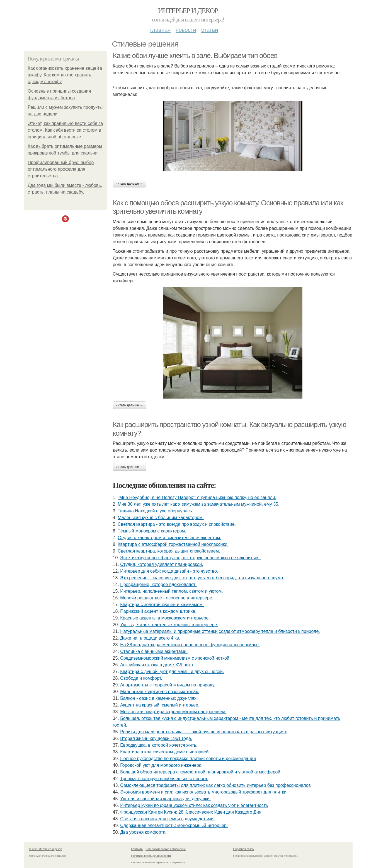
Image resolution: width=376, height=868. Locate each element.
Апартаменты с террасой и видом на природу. (168, 685)
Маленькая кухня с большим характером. (161, 518)
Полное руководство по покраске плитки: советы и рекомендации (188, 759)
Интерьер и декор (188, 11)
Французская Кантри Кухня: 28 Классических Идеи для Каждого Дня (191, 812)
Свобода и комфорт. (141, 678)
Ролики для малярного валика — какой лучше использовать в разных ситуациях (203, 732)
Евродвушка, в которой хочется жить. (159, 745)
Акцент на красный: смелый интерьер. (160, 705)
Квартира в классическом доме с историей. (165, 752)
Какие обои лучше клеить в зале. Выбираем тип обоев (195, 56)
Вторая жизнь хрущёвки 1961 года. (156, 738)
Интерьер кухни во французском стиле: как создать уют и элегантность (194, 805)
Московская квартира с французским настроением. (173, 712)
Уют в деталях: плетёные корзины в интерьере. (169, 625)
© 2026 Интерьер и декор (46, 849)
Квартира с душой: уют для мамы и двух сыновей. (172, 672)
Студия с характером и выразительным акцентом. (169, 538)
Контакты (137, 849)
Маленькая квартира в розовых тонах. (160, 692)
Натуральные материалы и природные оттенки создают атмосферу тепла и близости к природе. (220, 631)
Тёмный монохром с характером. (152, 531)
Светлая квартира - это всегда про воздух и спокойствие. (177, 524)
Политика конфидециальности (151, 856)
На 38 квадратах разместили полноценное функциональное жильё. (190, 645)
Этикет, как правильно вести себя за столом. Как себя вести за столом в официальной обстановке (66, 130)
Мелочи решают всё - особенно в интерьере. (167, 598)
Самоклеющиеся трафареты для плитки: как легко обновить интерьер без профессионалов (215, 785)
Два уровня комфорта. (143, 832)
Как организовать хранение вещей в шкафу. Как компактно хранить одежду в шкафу (65, 75)
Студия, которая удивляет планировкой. (162, 564)
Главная (160, 30)
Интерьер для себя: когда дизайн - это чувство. (169, 571)
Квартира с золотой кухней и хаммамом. (162, 605)
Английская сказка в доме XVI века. (157, 665)
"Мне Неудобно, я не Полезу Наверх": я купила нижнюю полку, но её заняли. (197, 497)
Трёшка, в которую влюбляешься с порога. (164, 779)
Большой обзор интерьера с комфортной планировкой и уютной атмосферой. (201, 772)
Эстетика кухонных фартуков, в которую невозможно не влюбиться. (190, 558)
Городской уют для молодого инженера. (161, 765)
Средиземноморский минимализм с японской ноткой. (175, 658)
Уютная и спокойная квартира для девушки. (165, 799)
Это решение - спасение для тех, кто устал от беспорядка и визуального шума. (202, 578)
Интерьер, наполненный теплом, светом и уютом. (172, 591)
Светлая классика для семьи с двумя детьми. (167, 819)
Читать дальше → (130, 184)
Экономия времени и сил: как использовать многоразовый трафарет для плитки (203, 792)
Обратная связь (244, 849)
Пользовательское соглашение (166, 849)
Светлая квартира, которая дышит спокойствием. (169, 551)
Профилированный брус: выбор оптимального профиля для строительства (61, 169)
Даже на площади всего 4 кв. (150, 638)
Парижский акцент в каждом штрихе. (158, 611)
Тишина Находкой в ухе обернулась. (155, 511)
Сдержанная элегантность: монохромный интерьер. (174, 825)
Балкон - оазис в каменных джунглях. (159, 698)
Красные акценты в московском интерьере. (165, 618)
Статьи (210, 30)
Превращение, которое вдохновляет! (158, 584)
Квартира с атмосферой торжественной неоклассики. (173, 544)
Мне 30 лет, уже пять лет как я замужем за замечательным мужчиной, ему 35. (198, 504)
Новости (186, 30)
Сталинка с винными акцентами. (154, 651)
